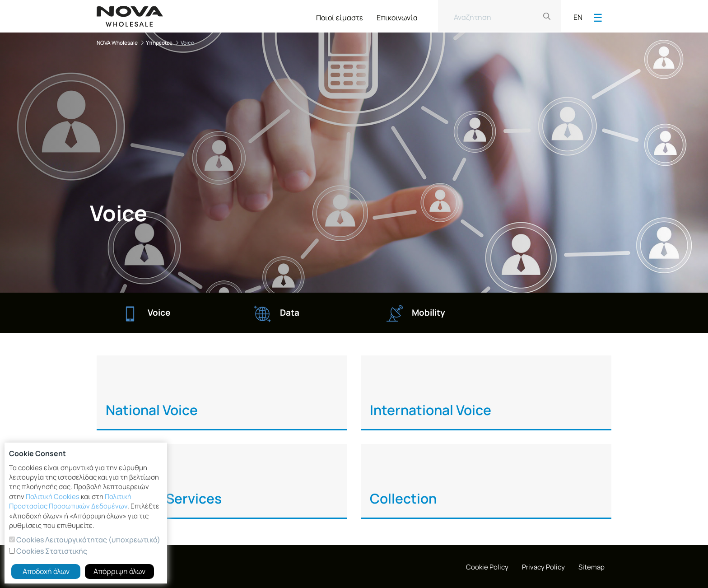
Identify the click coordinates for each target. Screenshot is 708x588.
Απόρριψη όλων (119, 571)
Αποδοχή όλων (46, 571)
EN (578, 17)
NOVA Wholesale (117, 43)
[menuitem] (340, 16)
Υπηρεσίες (159, 43)
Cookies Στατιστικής (51, 551)
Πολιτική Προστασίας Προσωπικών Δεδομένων (70, 501)
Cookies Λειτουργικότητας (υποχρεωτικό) (88, 540)
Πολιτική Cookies (53, 497)
